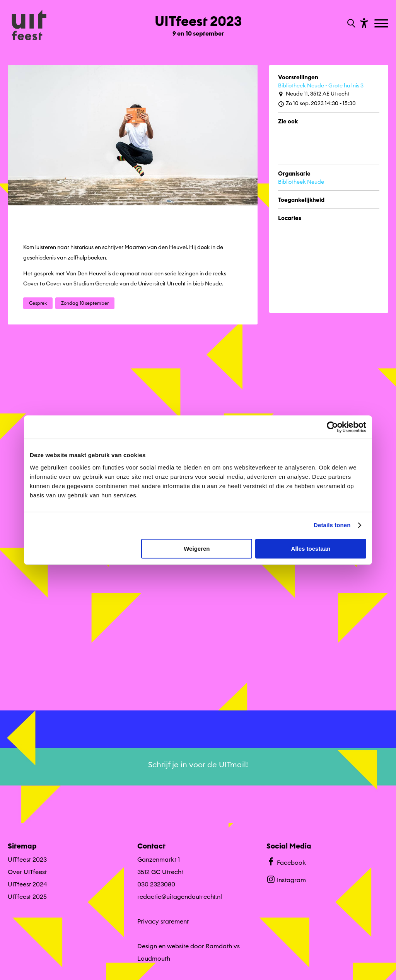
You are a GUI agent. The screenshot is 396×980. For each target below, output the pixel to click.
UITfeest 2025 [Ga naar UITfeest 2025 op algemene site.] (27, 896)
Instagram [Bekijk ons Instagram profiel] (286, 879)
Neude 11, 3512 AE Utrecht (314, 94)
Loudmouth (154, 958)
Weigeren (197, 549)
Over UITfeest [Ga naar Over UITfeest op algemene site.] (27, 872)
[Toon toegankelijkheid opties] (363, 23)
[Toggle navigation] (382, 24)
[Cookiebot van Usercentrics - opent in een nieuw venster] (332, 427)
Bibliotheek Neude (301, 182)
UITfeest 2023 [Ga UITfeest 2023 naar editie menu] (27, 859)
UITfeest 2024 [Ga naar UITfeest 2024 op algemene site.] (27, 884)
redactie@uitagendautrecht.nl (180, 896)
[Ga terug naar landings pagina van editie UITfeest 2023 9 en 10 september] (198, 22)
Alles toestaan (311, 549)
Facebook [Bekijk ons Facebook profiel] (286, 862)
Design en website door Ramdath (185, 946)
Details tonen (332, 525)
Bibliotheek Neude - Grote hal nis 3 (321, 85)
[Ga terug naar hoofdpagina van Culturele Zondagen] (29, 26)
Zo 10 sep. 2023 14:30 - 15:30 (317, 103)
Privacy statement (163, 921)
